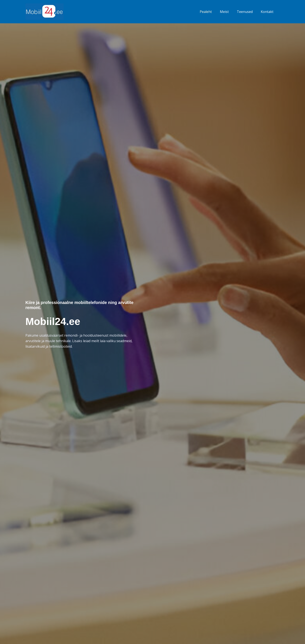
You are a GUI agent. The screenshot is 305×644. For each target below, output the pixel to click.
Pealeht (210, 12)
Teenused (247, 12)
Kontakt (268, 12)
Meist (227, 12)
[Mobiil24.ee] (44, 11)
